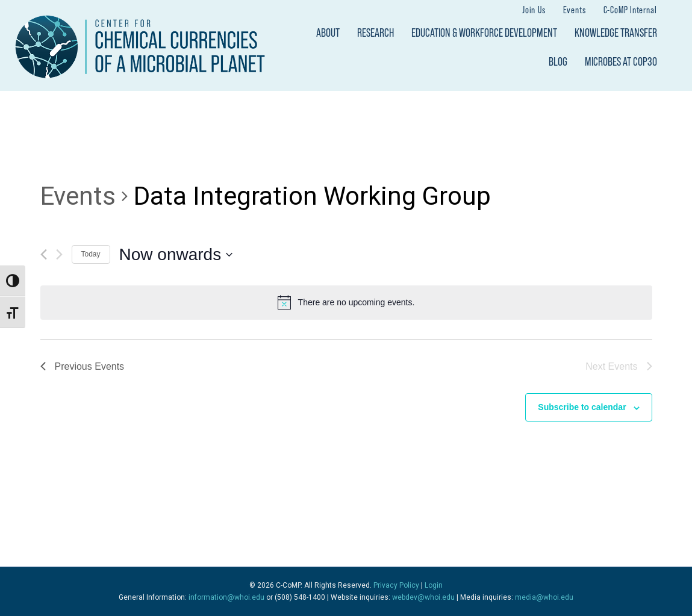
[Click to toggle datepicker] (176, 255)
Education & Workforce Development (484, 33)
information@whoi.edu (226, 597)
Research (376, 33)
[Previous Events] (44, 254)
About (328, 33)
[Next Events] (59, 254)
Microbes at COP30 (621, 61)
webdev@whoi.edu (423, 597)
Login (434, 585)
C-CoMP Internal (630, 9)
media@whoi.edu (544, 597)
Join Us (534, 9)
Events (575, 9)
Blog (558, 61)
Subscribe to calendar (582, 407)
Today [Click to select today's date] (91, 254)
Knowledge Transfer (616, 33)
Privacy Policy (396, 585)
